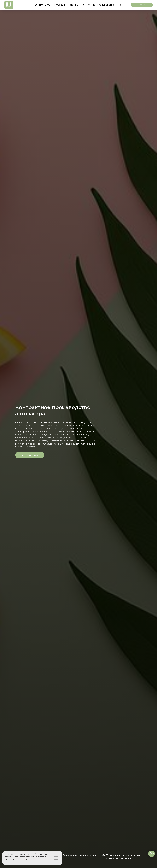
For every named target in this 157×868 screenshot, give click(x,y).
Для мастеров (42, 5)
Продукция (60, 5)
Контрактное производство (98, 5)
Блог (120, 5)
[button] (30, 455)
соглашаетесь (11, 862)
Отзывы (74, 5)
